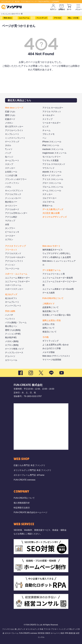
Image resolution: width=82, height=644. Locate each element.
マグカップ (10, 221)
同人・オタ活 (73, 18)
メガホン (9, 123)
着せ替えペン (11, 326)
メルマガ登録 (48, 352)
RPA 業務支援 (70, 633)
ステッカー (10, 168)
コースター (10, 236)
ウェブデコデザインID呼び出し (57, 253)
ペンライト (10, 319)
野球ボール (47, 206)
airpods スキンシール (52, 172)
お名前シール (11, 172)
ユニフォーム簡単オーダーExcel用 (58, 289)
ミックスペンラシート (15, 138)
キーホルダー (48, 115)
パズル (8, 187)
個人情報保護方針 (22, 503)
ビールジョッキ (12, 232)
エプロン (9, 239)
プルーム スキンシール (53, 187)
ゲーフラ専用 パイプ (14, 349)
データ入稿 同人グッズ (53, 209)
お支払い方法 (48, 324)
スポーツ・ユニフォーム (16, 274)
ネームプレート (12, 160)
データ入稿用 (48, 293)
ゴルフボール (48, 202)
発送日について (50, 332)
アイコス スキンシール (53, 179)
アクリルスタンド (13, 253)
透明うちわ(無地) (13, 330)
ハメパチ (9, 315)
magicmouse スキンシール (54, 153)
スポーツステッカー (14, 289)
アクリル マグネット (52, 112)
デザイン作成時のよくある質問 (57, 257)
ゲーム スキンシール (52, 191)
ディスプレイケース (14, 353)
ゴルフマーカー (50, 198)
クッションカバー (13, 198)
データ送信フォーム (52, 270)
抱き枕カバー (11, 202)
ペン (44, 138)
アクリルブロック (13, 194)
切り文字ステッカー (14, 127)
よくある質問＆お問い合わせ (56, 345)
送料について (48, 328)
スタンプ (9, 164)
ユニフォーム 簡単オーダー (17, 278)
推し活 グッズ (20, 629)
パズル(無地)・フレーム (16, 323)
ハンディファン (12, 183)
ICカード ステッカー (52, 175)
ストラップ (47, 119)
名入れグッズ (11, 294)
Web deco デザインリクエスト (56, 356)
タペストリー (11, 206)
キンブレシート (12, 134)
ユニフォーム (24, 18)
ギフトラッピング (51, 341)
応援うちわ (10, 112)
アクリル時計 (11, 217)
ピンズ (45, 127)
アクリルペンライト (14, 130)
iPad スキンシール (51, 145)
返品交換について (51, 311)
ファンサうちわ (8, 629)
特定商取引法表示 (22, 508)
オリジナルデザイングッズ (55, 217)
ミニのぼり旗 (11, 175)
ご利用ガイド (48, 304)
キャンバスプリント (14, 191)
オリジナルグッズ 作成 (34, 629)
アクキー (55, 629)
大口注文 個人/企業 (51, 213)
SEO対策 (41, 633)
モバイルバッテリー (52, 157)
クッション (10, 265)
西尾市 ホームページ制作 (55, 633)
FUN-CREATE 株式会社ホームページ (30, 512)
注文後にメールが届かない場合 (57, 315)
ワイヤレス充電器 (51, 160)
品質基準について (51, 307)
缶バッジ (9, 157)
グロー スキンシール (52, 183)
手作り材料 (10, 311)
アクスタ (57, 18)
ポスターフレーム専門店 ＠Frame (29, 475)
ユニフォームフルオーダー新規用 (58, 278)
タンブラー (10, 228)
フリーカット (11, 250)
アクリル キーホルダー (53, 108)
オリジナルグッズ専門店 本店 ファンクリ (32, 470)
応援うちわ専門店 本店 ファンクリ (29, 465)
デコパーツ (10, 356)
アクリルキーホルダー (15, 257)
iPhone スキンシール (52, 142)
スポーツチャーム (13, 285)
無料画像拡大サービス (53, 250)
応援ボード (10, 119)
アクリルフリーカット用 (54, 274)
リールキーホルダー (52, 123)
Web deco (8, 18)
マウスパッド (48, 168)
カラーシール (11, 360)
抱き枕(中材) (11, 337)
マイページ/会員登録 (52, 360)
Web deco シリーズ (14, 108)
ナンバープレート (13, 306)
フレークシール (12, 269)
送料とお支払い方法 (52, 320)
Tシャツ (9, 149)
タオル (8, 145)
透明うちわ (10, 115)
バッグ (8, 153)
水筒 (7, 225)
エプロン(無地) (12, 345)
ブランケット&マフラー (16, 179)
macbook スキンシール (53, 149)
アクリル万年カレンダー (16, 213)
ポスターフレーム (12, 633)
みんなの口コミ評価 (52, 348)
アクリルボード (12, 209)
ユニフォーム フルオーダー (17, 281)
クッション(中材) (13, 334)
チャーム (46, 130)
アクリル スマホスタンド (54, 164)
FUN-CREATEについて (53, 298)
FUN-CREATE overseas (24, 480)
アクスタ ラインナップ (15, 246)
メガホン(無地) (12, 341)
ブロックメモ (48, 134)
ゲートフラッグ (12, 142)
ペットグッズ (42, 18)
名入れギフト (11, 298)
